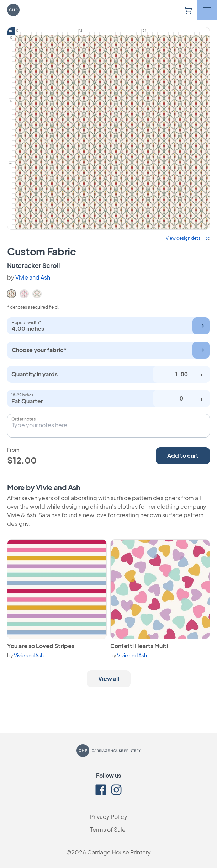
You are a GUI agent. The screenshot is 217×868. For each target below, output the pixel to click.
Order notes (23, 419)
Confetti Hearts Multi (139, 646)
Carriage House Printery (119, 852)
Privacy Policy (109, 817)
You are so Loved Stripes (41, 646)
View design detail (188, 238)
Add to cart (183, 456)
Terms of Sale (108, 829)
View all (109, 679)
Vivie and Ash (33, 277)
